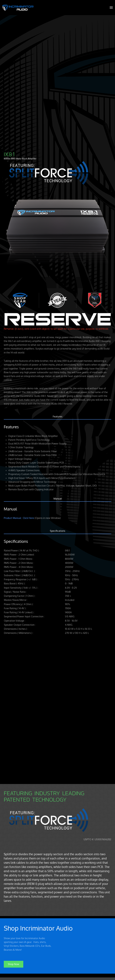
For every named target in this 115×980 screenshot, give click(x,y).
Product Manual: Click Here (19, 518)
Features (57, 416)
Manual (58, 499)
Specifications (57, 531)
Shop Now (14, 964)
